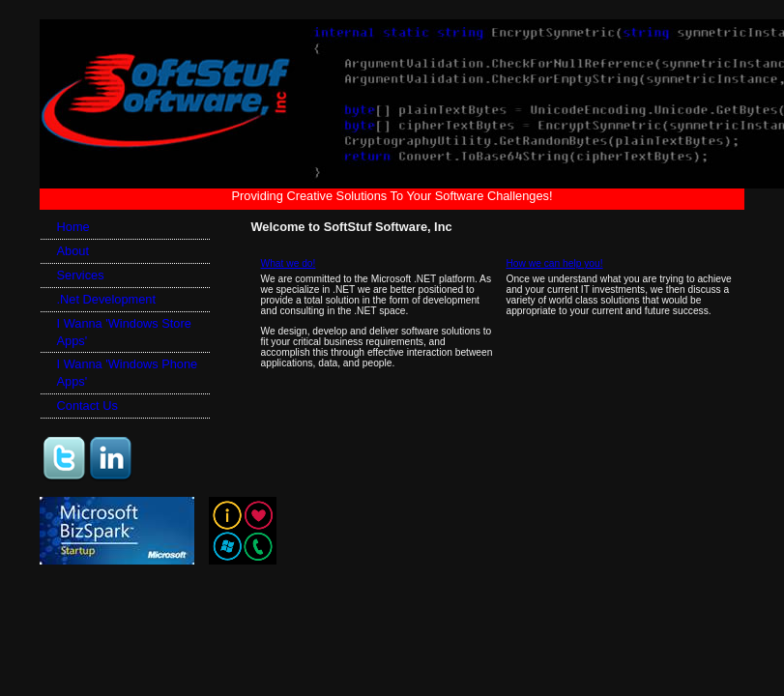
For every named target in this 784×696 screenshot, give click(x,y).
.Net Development (106, 299)
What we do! (289, 263)
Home (73, 227)
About (73, 251)
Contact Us (87, 406)
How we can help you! (554, 263)
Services (81, 275)
